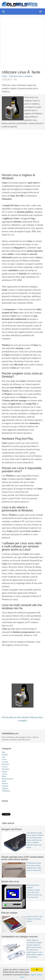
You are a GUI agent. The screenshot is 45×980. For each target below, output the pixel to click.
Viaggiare (5, 788)
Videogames (6, 791)
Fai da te (5, 767)
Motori (4, 776)
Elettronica (5, 764)
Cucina (4, 759)
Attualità (5, 755)
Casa (3, 757)
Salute (4, 781)
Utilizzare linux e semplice (21, 76)
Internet (4, 772)
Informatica (6, 769)
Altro (4, 752)
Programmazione (8, 779)
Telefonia (5, 786)
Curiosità (5, 762)
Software (5, 784)
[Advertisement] (22, 41)
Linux (5, 76)
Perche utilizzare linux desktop (16, 717)
